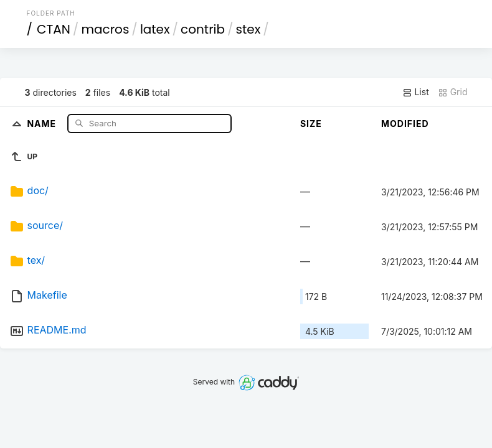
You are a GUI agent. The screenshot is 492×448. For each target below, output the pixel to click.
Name (43, 123)
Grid (453, 92)
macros (105, 29)
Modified (405, 124)
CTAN (54, 29)
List (416, 92)
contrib (203, 29)
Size (311, 124)
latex (155, 29)
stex (248, 29)
